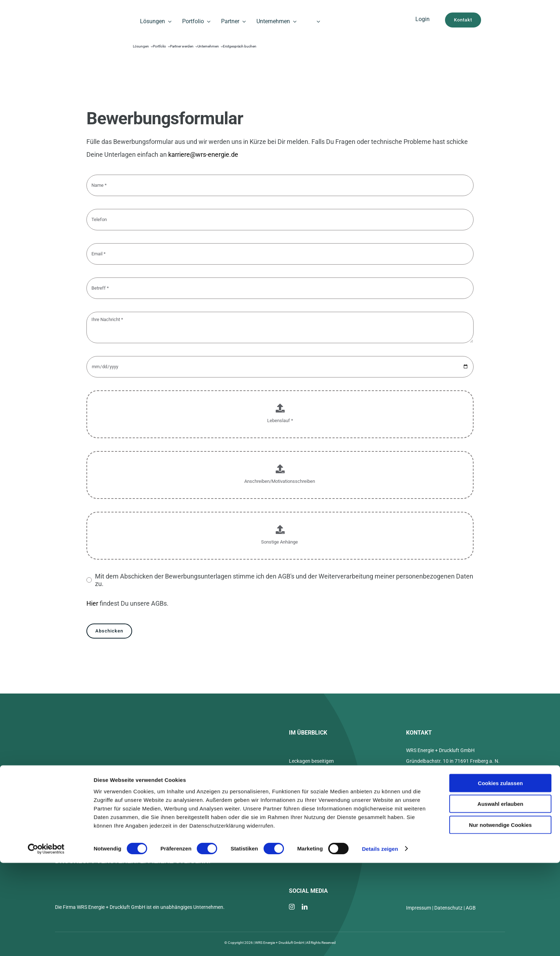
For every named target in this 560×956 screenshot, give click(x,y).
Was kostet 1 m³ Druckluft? (319, 801)
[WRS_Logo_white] (104, 730)
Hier (92, 603)
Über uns (299, 787)
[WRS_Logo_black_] (85, 14)
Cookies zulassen (500, 876)
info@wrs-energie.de (441, 792)
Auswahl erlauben (500, 897)
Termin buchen (434, 805)
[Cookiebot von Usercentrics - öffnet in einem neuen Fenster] (46, 942)
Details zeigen (380, 942)
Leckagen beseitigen (311, 761)
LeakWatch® (303, 774)
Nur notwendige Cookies (500, 918)
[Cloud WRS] (422, 30)
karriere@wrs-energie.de (203, 154)
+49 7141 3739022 (439, 780)
